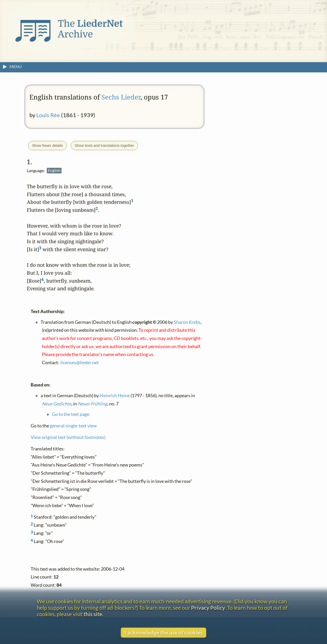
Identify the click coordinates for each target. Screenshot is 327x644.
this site (93, 614)
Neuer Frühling (92, 403)
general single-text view (73, 425)
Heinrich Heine (115, 395)
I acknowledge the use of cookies (163, 632)
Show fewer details (47, 146)
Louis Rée (48, 115)
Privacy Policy (208, 608)
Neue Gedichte (57, 403)
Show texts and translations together (104, 146)
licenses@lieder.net (80, 362)
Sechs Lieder (121, 97)
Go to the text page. (71, 414)
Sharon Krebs (187, 322)
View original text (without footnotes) (68, 437)
